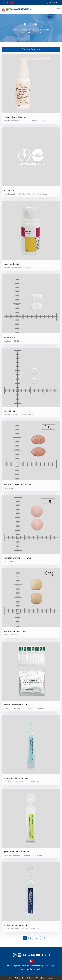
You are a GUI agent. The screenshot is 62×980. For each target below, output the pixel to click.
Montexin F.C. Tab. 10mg (15, 631)
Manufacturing (37, 966)
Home (15, 30)
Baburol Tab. (9, 337)
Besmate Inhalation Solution (17, 705)
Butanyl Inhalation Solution (16, 778)
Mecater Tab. (10, 411)
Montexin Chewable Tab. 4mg (17, 484)
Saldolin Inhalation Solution (16, 925)
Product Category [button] (31, 49)
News (18, 966)
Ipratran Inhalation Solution (16, 852)
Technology (49, 966)
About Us (11, 966)
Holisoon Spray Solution (15, 117)
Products (26, 966)
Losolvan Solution (12, 264)
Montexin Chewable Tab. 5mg (17, 558)
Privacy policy (36, 969)
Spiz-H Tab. (9, 191)
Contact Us (24, 969)
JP (16, 2)
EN (12, 2)
